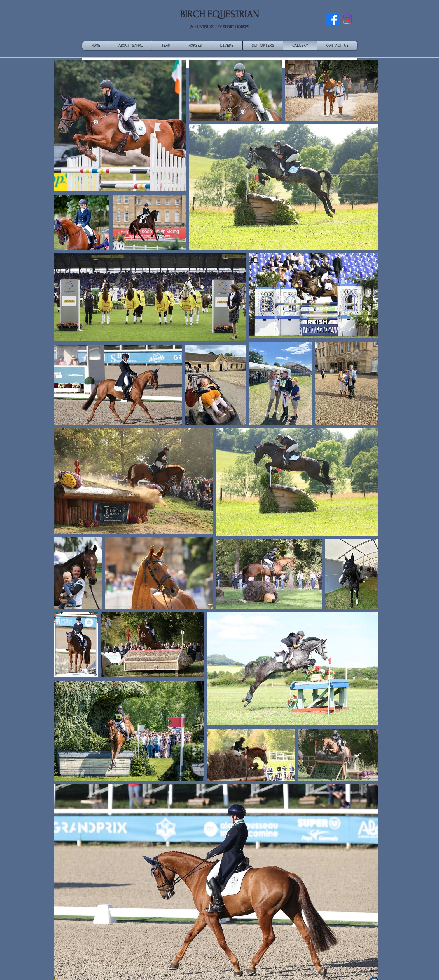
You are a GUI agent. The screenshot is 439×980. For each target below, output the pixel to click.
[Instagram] (347, 19)
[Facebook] (333, 19)
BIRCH (192, 14)
